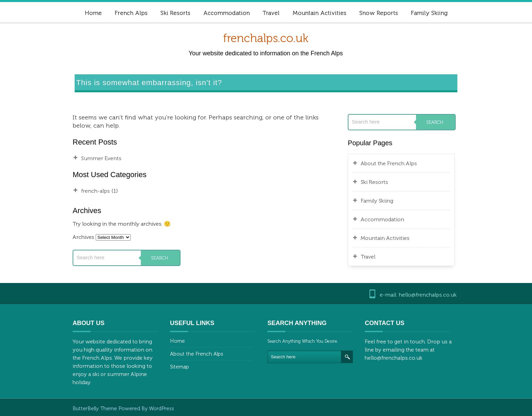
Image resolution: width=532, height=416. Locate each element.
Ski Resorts (175, 13)
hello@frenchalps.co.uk (394, 358)
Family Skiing (429, 13)
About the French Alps (389, 163)
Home (93, 13)
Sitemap (179, 367)
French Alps (131, 13)
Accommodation (226, 13)
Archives (83, 237)
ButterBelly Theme (96, 409)
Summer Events (101, 158)
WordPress (161, 409)
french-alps (96, 191)
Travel (271, 13)
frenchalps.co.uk (266, 38)
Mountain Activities (319, 13)
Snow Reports (379, 13)
